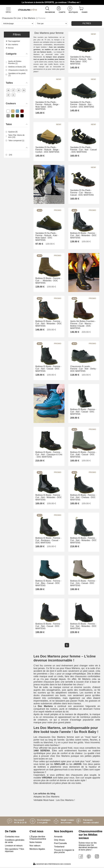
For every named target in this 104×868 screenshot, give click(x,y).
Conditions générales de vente (15, 842)
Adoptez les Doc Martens (46, 798)
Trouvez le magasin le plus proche (64, 852)
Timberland (59, 848)
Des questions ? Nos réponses (15, 851)
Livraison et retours (14, 847)
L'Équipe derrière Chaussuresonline (38, 839)
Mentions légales (37, 850)
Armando (58, 837)
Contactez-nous (12, 837)
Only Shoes (59, 841)
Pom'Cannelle (61, 844)
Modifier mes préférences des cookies (52, 865)
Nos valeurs (35, 847)
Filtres (87, 23)
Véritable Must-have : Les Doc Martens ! (54, 801)
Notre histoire (36, 843)
